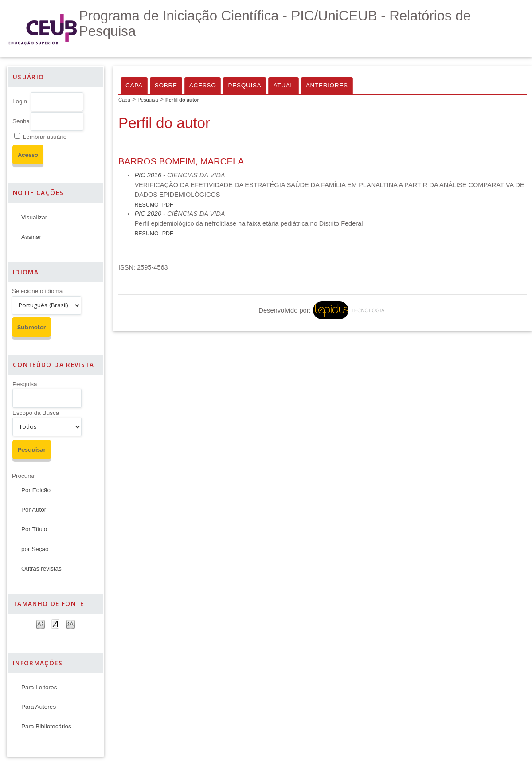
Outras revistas (41, 569)
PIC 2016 (148, 175)
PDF (168, 205)
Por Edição (36, 490)
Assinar (31, 237)
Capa (134, 85)
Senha (21, 121)
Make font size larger (70, 623)
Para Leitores (39, 687)
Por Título (34, 529)
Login (20, 101)
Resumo (146, 205)
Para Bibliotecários (46, 726)
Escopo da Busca (36, 413)
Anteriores (327, 85)
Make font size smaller (40, 623)
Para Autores (39, 707)
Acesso (203, 85)
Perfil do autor (182, 100)
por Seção (35, 549)
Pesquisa (25, 384)
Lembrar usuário (45, 137)
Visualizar (34, 217)
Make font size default (55, 623)
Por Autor (34, 510)
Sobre (166, 85)
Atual (283, 85)
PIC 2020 (148, 214)
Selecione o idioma (37, 291)
